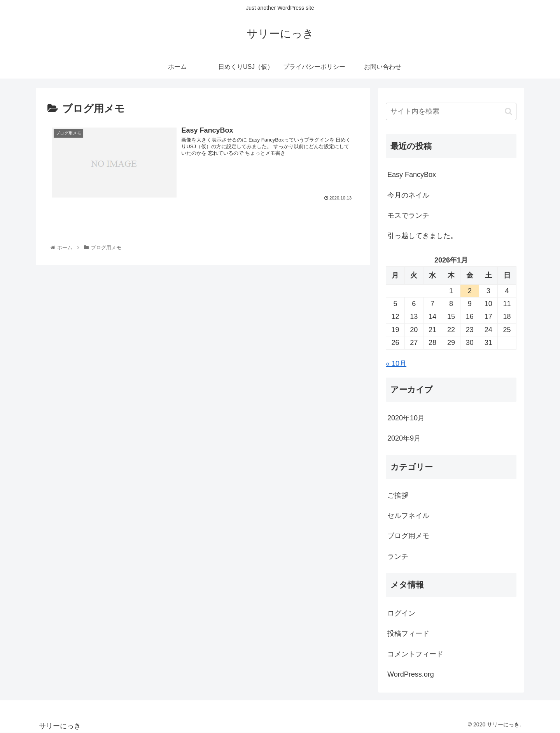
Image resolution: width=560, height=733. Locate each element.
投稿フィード (408, 633)
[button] (508, 111)
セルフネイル (408, 516)
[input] (451, 111)
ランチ (398, 556)
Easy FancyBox (412, 175)
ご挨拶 (398, 495)
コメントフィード (415, 654)
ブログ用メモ (408, 536)
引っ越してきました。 (422, 236)
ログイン (401, 613)
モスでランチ (408, 215)
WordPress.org (411, 674)
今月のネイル (408, 195)
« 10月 (396, 364)
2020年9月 (404, 438)
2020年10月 (406, 418)
